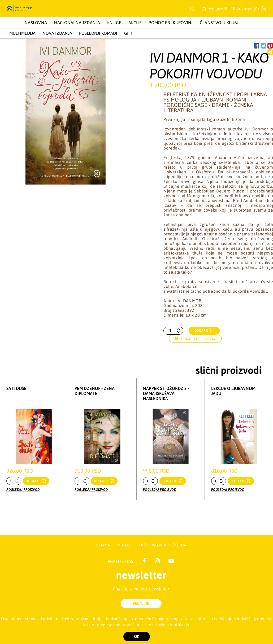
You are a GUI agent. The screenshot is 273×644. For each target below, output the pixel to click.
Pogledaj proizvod (23, 490)
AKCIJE (135, 23)
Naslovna (36, 23)
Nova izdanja (57, 33)
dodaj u (33, 481)
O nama (103, 545)
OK (137, 636)
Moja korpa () (247, 10)
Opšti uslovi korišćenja (163, 545)
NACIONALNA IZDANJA (77, 23)
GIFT (129, 33)
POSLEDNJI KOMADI (98, 33)
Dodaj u (201, 331)
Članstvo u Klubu (220, 23)
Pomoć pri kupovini (171, 23)
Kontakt (125, 545)
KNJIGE (114, 23)
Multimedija (22, 33)
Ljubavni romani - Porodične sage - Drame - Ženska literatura (208, 105)
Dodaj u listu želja (195, 339)
